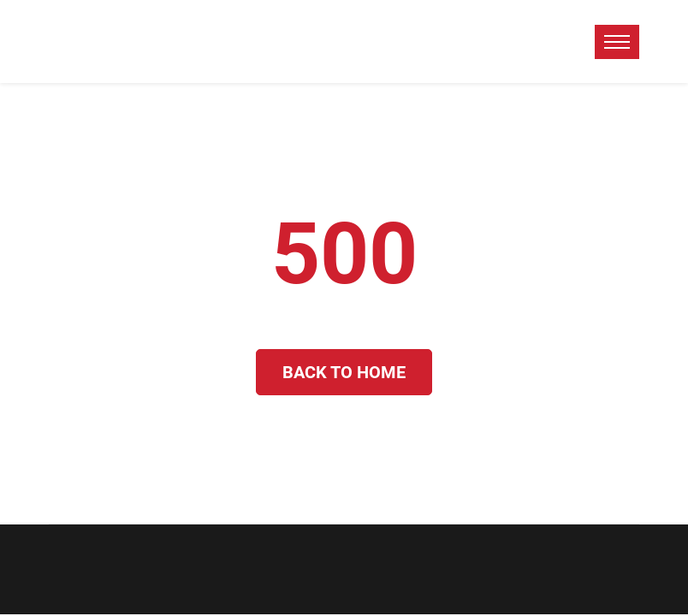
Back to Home (344, 372)
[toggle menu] (617, 42)
